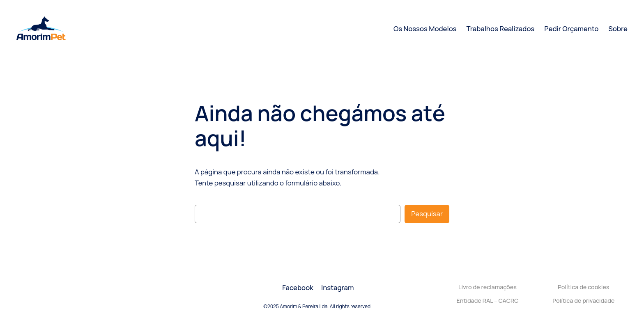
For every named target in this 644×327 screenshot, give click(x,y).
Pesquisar (427, 214)
